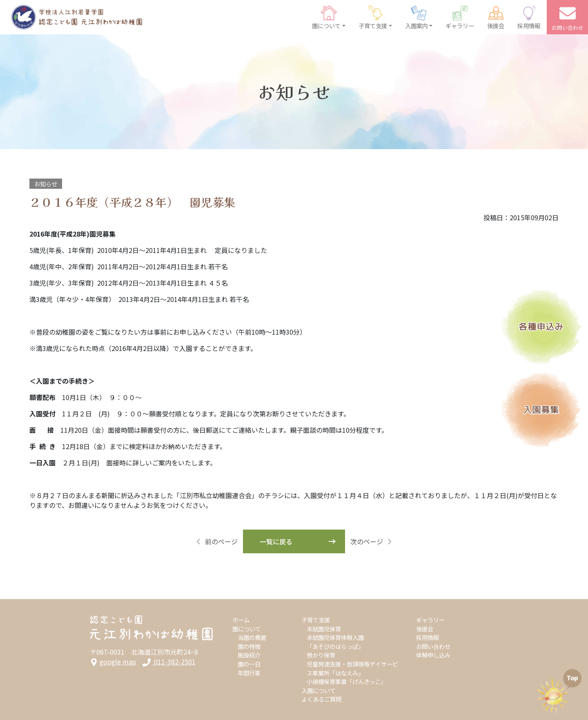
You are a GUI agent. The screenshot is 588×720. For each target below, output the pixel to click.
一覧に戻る (276, 541)
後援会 (425, 629)
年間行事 (249, 673)
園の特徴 (249, 646)
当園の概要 (252, 637)
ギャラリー (430, 620)
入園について (318, 690)
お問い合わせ (433, 646)
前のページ (216, 541)
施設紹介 (249, 655)
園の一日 (249, 664)
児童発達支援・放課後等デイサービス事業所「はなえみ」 (352, 668)
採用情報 (428, 637)
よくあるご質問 (321, 699)
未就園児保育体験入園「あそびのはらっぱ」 (335, 642)
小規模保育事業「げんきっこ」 (346, 681)
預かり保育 (321, 655)
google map (113, 662)
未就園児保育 (324, 629)
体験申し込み (433, 655)
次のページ (372, 541)
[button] (329, 17)
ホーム (241, 620)
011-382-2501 (169, 662)
